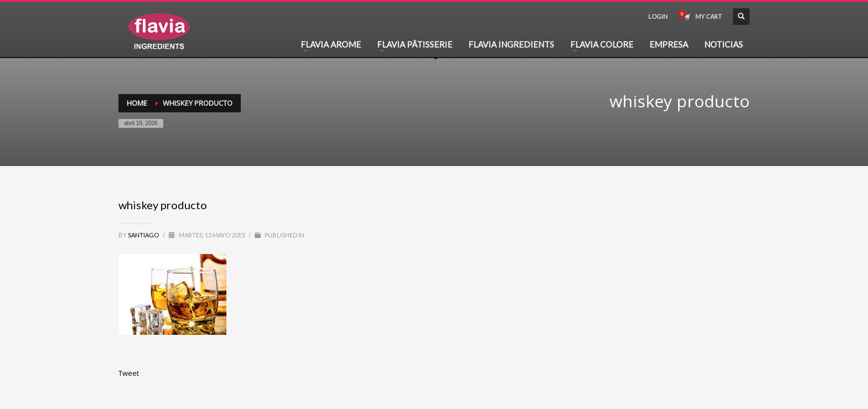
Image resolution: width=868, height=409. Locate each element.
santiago (144, 235)
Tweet (129, 373)
